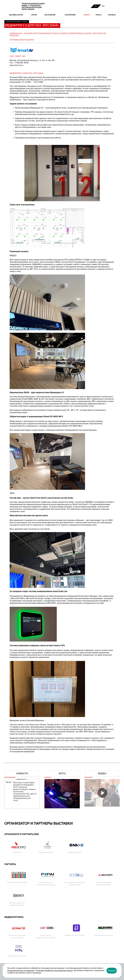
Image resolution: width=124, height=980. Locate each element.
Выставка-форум (16, 15)
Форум (34, 15)
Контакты (112, 15)
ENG (103, 6)
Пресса (99, 15)
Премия (86, 15)
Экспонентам (50, 15)
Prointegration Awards (13, 22)
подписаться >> (22, 779)
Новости (22, 774)
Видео (102, 774)
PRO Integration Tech (12, 7)
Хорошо (112, 971)
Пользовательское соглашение (21, 971)
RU (96, 6)
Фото (62, 774)
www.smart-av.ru (17, 65)
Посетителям (70, 15)
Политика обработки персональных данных (54, 971)
